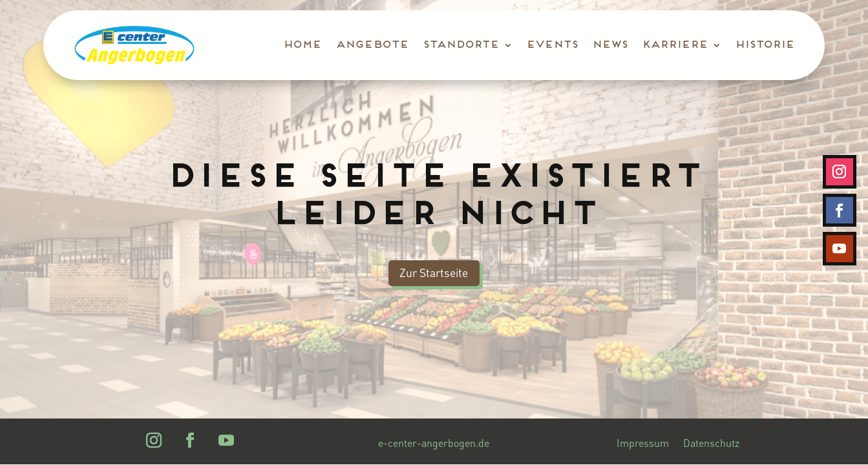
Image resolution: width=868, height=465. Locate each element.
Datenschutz (711, 444)
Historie (764, 45)
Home (302, 45)
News (609, 45)
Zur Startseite (434, 273)
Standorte (460, 45)
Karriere (674, 45)
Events (551, 45)
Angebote (371, 45)
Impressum (643, 444)
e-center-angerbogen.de (434, 444)
